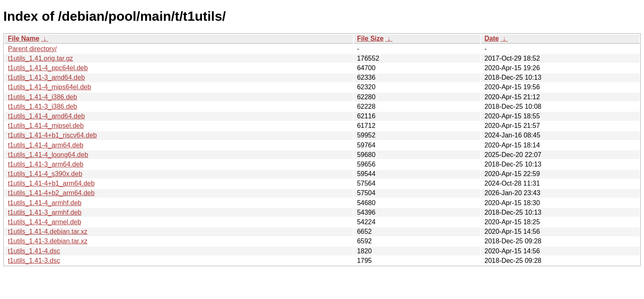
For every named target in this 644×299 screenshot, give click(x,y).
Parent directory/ (32, 49)
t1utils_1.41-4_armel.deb (44, 222)
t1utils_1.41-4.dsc (34, 251)
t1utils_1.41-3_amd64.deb (46, 77)
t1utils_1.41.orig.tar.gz (41, 58)
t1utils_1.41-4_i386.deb (42, 97)
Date (492, 38)
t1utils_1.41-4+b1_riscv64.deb (52, 135)
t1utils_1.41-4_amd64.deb (46, 116)
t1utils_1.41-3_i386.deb (42, 107)
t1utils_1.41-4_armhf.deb (45, 203)
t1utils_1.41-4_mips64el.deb (49, 87)
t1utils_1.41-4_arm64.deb (46, 145)
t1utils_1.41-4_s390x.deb (45, 174)
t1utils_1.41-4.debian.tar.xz (48, 232)
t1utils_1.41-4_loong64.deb (48, 155)
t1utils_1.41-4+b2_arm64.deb (51, 193)
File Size (370, 38)
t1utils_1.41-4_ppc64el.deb (48, 68)
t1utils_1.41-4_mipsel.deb (46, 126)
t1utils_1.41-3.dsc (34, 261)
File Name (24, 38)
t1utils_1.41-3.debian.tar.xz (48, 241)
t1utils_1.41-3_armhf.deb (45, 212)
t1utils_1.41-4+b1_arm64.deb (51, 183)
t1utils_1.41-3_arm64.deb (46, 164)
